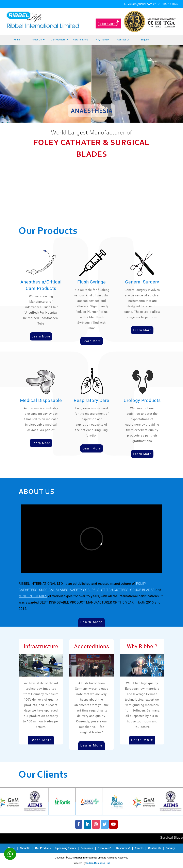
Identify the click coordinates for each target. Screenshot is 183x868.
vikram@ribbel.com (140, 4)
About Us (38, 40)
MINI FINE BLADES (33, 596)
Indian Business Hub (98, 863)
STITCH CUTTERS (115, 590)
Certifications (81, 40)
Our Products (60, 40)
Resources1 (105, 848)
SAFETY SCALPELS (85, 590)
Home (17, 40)
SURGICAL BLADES (54, 590)
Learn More (91, 622)
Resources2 (123, 848)
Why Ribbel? (102, 40)
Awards (139, 848)
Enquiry (145, 40)
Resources (87, 848)
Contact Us (123, 40)
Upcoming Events (66, 848)
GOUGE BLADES (142, 590)
